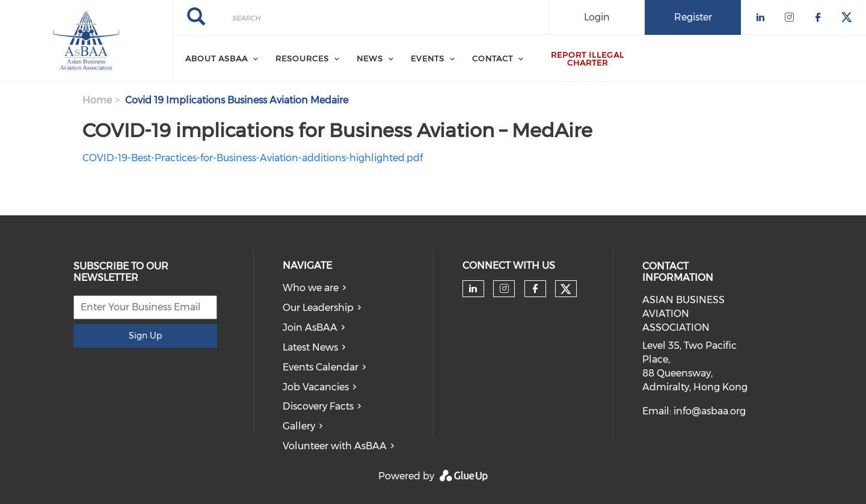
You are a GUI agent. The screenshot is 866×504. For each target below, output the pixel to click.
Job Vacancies (316, 387)
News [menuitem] (370, 58)
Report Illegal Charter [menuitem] (588, 59)
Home (97, 100)
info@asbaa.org (710, 411)
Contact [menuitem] (493, 58)
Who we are (311, 288)
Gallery (299, 426)
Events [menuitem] (428, 58)
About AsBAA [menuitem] (216, 58)
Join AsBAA (310, 327)
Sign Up (145, 336)
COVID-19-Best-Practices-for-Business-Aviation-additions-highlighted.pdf (253, 158)
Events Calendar (321, 367)
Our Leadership (318, 308)
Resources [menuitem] (302, 58)
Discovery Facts (318, 406)
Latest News (310, 347)
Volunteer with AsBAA (335, 446)
